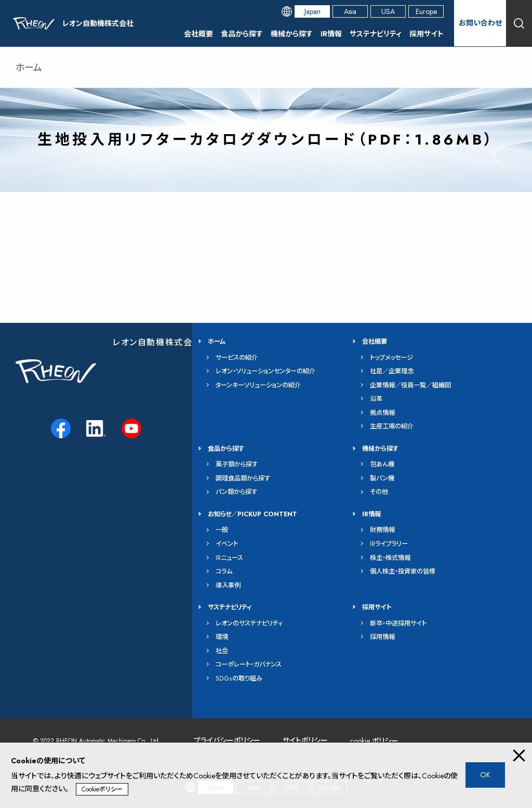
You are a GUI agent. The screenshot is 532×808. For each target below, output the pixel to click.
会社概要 (198, 34)
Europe (426, 11)
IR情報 (331, 34)
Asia (350, 11)
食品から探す (242, 34)
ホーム (29, 68)
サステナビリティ (376, 34)
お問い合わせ (480, 23)
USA (388, 11)
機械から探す (292, 34)
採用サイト (427, 34)
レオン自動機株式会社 (157, 342)
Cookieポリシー (102, 789)
